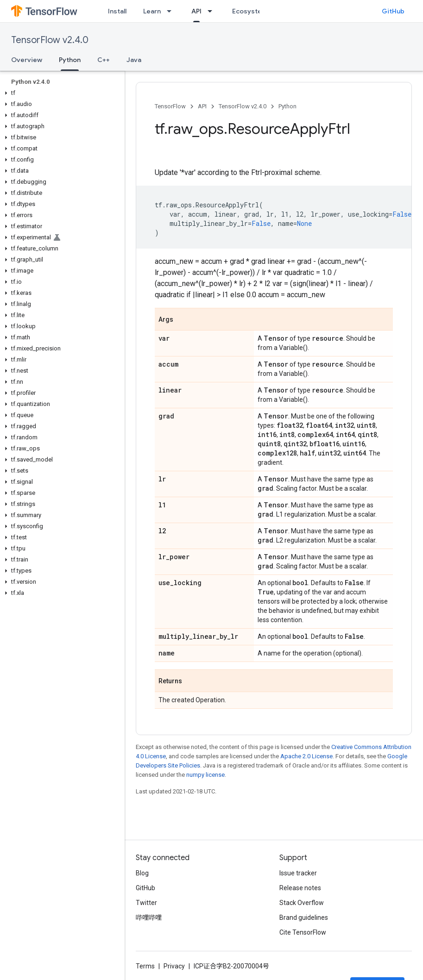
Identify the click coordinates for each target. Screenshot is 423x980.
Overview (27, 60)
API (202, 106)
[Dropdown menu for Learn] (172, 11)
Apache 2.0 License (306, 756)
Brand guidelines (304, 918)
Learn (152, 11)
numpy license (205, 775)
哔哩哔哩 (149, 918)
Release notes (300, 888)
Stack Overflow (302, 903)
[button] (60, 93)
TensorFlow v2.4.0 (50, 40)
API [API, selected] (196, 11)
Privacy (174, 966)
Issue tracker (298, 873)
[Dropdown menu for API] (213, 11)
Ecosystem (250, 11)
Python (287, 106)
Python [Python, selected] (70, 60)
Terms (145, 966)
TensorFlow (170, 106)
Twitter (146, 903)
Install (117, 11)
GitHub (393, 11)
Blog (142, 873)
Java (134, 60)
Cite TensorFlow (303, 932)
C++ (104, 60)
